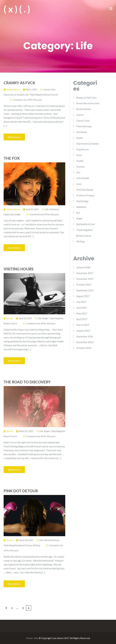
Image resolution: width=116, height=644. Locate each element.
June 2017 (82, 308)
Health (80, 161)
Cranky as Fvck (19, 83)
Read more (14, 137)
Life (27, 95)
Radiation (81, 207)
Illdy (36, 638)
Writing (36, 545)
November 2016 (85, 342)
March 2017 (83, 325)
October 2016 (84, 348)
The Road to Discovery (27, 382)
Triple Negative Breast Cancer (44, 95)
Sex (12, 214)
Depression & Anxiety (14, 95)
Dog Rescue (82, 149)
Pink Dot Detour (21, 491)
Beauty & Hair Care (86, 97)
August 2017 (83, 296)
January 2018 (83, 267)
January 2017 (83, 331)
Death (79, 138)
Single (18, 214)
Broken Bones (84, 109)
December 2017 (85, 273)
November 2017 (85, 279)
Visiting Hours (19, 269)
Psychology (82, 201)
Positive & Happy (85, 195)
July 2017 (81, 302)
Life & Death (83, 178)
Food (79, 155)
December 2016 (85, 336)
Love (79, 184)
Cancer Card (49, 89)
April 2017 (82, 319)
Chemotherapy (84, 126)
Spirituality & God (85, 224)
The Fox (12, 158)
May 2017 (82, 313)
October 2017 (84, 285)
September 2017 (85, 290)
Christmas (82, 132)
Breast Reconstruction (88, 103)
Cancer (80, 115)
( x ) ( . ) (17, 9)
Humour (81, 167)
